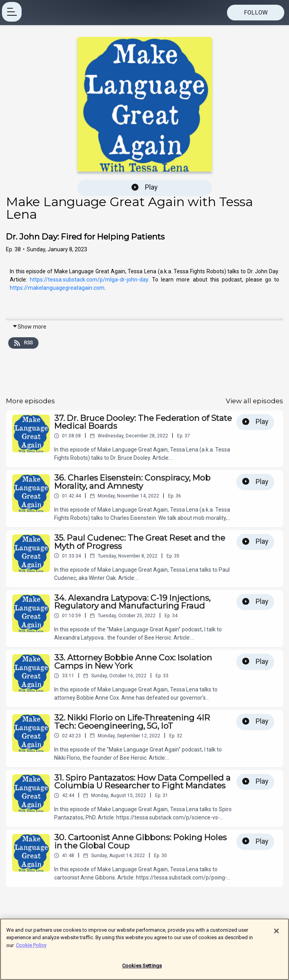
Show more (29, 327)
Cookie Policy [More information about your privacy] (31, 946)
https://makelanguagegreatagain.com (57, 288)
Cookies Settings (142, 967)
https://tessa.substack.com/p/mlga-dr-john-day (88, 280)
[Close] (276, 932)
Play (144, 187)
